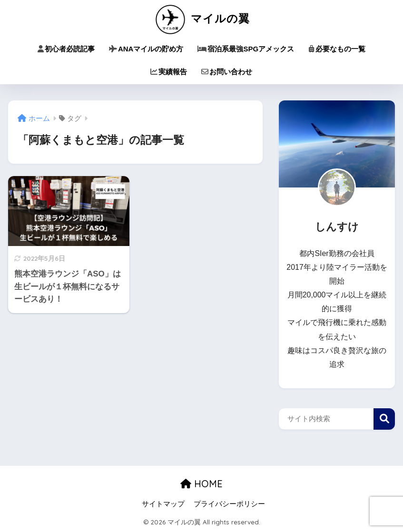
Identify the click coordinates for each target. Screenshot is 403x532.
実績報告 (169, 72)
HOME (201, 484)
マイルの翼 (201, 18)
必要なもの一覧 (337, 49)
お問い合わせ (227, 72)
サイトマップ (163, 504)
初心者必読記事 (66, 49)
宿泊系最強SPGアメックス (246, 49)
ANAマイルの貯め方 (146, 49)
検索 (384, 419)
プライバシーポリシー (229, 504)
